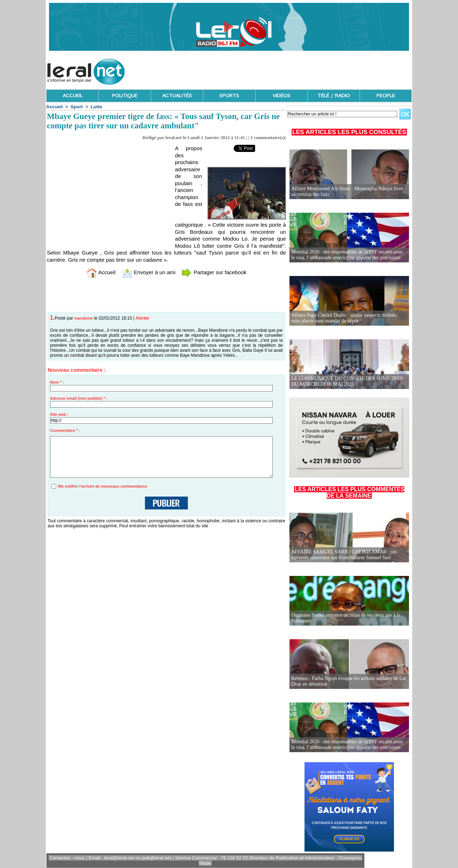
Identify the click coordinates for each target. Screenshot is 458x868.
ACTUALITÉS (177, 96)
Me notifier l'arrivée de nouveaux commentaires (103, 486)
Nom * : (57, 382)
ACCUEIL (73, 96)
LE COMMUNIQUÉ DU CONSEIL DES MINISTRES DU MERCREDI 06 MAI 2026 (347, 381)
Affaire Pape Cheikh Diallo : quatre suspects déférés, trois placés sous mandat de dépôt (344, 318)
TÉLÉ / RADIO (334, 96)
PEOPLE (386, 96)
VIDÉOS (281, 96)
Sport (77, 107)
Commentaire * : (65, 430)
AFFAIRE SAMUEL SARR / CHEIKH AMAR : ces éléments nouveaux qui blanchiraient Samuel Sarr (344, 555)
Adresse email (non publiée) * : (79, 398)
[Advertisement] (282, 70)
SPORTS (229, 96)
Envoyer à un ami (149, 272)
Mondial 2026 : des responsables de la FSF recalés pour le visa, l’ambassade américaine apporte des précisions (347, 255)
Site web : (59, 414)
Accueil (54, 107)
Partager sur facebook (214, 272)
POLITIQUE (125, 96)
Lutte (96, 107)
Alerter (143, 318)
